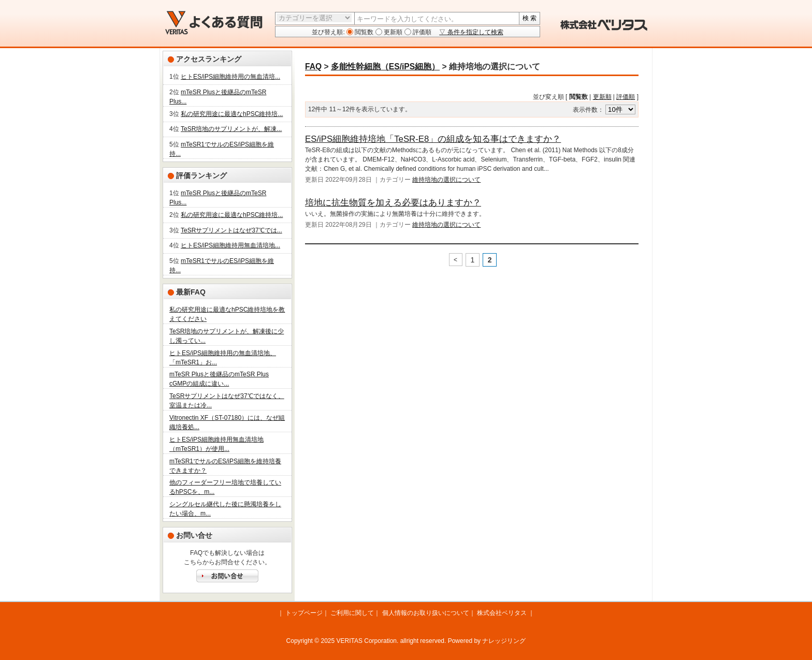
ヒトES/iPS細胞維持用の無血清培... (230, 77)
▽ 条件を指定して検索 (471, 32)
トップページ (304, 613)
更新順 (392, 32)
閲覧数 (363, 32)
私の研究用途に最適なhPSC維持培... (232, 114)
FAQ (313, 67)
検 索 (530, 18)
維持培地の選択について (446, 180)
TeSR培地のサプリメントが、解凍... (231, 129)
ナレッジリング (504, 641)
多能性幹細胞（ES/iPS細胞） (385, 67)
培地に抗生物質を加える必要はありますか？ (393, 203)
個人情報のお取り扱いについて (426, 613)
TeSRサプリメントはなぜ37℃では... (231, 230)
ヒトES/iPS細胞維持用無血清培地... (230, 245)
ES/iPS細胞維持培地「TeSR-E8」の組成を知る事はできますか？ (433, 139)
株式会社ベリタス (502, 613)
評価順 (421, 32)
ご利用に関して (352, 613)
